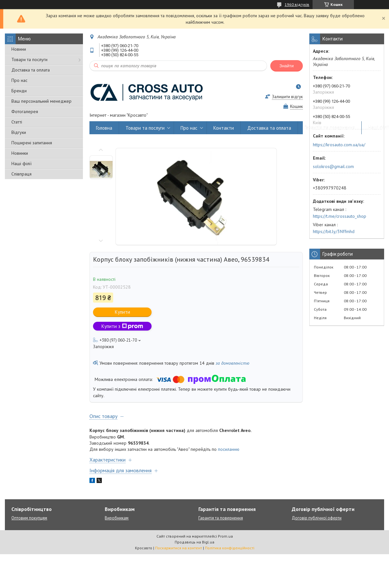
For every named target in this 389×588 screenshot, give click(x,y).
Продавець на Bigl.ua (194, 542)
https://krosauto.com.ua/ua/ (339, 145)
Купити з (122, 326)
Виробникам (117, 518)
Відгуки (19, 132)
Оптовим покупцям (29, 518)
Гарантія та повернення (330, 128)
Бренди (19, 91)
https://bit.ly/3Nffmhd (334, 231)
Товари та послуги (29, 59)
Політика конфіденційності (230, 548)
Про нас (19, 80)
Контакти (224, 128)
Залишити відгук (287, 97)
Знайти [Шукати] (287, 66)
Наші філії (21, 163)
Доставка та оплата (31, 70)
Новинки (20, 153)
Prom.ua (225, 536)
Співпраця (21, 174)
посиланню (229, 449)
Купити (122, 312)
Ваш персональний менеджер (41, 101)
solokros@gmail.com (333, 166)
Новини (19, 49)
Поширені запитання (32, 143)
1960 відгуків (297, 4)
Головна (104, 128)
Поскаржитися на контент (179, 548)
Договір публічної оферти (317, 518)
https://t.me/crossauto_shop (340, 216)
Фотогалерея (25, 111)
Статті (17, 122)
